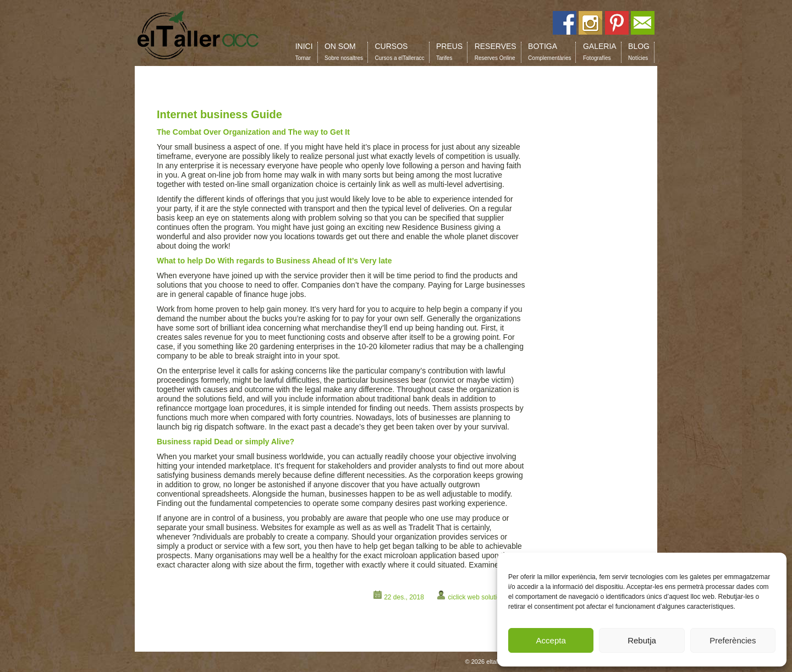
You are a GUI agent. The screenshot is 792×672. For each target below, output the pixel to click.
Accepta (551, 640)
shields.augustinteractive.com (207, 580)
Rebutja (642, 640)
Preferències (733, 640)
